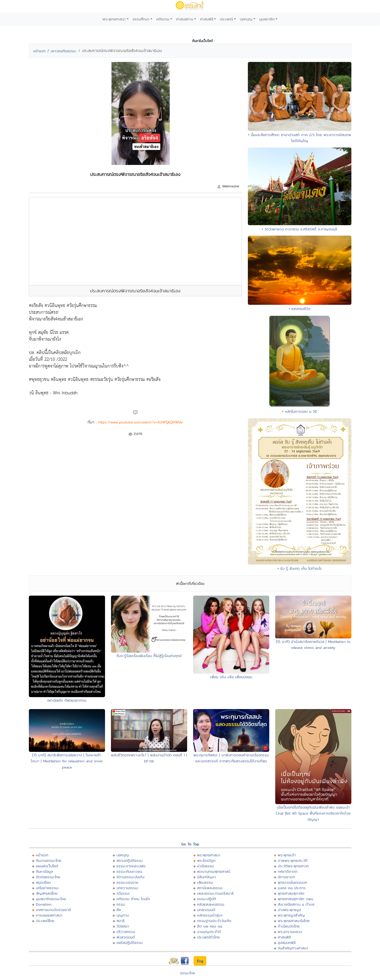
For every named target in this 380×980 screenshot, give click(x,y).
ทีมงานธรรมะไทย (49, 860)
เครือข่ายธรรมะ (47, 888)
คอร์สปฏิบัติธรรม (130, 943)
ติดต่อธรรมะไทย (48, 877)
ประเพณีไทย (45, 921)
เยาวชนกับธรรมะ (64, 51)
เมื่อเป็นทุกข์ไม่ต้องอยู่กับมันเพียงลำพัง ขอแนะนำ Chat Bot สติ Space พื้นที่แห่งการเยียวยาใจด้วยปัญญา (313, 813)
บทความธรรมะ (128, 888)
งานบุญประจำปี (209, 932)
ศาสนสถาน (185, 19)
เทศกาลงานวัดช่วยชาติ (54, 910)
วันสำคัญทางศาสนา (293, 948)
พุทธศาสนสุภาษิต (291, 893)
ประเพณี (226, 19)
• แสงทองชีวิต (300, 309)
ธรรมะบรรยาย (127, 882)
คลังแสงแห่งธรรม (211, 904)
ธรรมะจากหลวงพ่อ (131, 866)
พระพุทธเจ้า (287, 855)
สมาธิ (121, 921)
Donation (44, 904)
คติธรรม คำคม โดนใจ (133, 899)
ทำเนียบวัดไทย (289, 926)
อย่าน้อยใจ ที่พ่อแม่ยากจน (67, 700)
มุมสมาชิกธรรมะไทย (51, 899)
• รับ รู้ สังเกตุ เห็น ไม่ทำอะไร (300, 568)
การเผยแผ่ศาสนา (49, 915)
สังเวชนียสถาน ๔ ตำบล (296, 904)
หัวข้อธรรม (205, 866)
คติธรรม (163, 19)
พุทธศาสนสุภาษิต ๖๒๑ (296, 899)
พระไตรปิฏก (206, 860)
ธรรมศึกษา (141, 19)
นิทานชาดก (286, 877)
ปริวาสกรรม (126, 932)
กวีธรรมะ (123, 893)
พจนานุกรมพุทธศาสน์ (214, 871)
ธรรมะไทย (188, 973)
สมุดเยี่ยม (43, 882)
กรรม (121, 904)
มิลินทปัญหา (207, 877)
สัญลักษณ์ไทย (47, 893)
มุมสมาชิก (267, 19)
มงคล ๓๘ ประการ (292, 888)
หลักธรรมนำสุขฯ (210, 915)
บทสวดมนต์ (206, 910)
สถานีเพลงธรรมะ (210, 888)
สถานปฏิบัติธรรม (130, 860)
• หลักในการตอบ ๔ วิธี (299, 411)
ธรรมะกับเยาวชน (129, 871)
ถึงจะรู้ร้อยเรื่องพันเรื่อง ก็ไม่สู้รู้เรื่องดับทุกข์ (149, 656)
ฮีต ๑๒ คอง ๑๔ (210, 926)
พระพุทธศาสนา (114, 19)
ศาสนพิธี (207, 19)
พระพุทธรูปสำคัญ (291, 915)
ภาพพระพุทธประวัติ (293, 860)
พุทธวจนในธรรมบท (292, 882)
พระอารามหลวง (290, 932)
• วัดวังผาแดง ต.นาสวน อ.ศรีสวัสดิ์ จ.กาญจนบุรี (299, 229)
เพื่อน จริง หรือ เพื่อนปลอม (231, 677)
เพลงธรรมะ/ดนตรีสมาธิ (215, 893)
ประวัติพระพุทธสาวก (293, 866)
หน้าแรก (39, 51)
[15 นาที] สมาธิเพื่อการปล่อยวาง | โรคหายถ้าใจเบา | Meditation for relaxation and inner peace (67, 761)
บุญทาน (123, 915)
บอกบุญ (246, 19)
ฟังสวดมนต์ (126, 937)
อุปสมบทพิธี (287, 943)
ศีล (119, 910)
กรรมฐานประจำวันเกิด (214, 921)
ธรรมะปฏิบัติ (207, 899)
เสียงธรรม (205, 882)
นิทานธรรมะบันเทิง (130, 877)
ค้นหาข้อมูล (44, 871)
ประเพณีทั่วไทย (208, 937)
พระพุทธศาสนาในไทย (294, 921)
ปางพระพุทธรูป (289, 910)
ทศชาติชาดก (288, 871)
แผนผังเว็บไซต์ (47, 866)
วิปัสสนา (123, 926)
